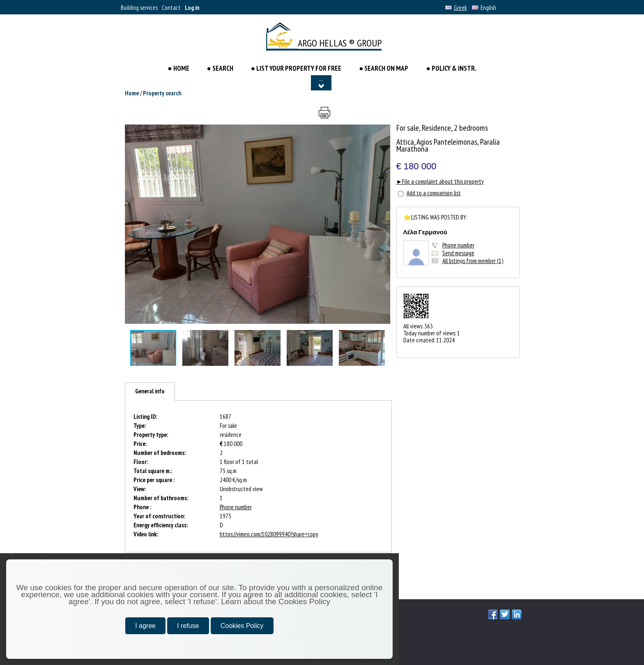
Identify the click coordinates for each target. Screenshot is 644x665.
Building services (139, 8)
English (484, 8)
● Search (220, 68)
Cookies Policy (242, 626)
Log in (192, 8)
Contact (171, 8)
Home (132, 93)
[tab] (150, 391)
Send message (458, 253)
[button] (383, 132)
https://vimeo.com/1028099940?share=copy (269, 534)
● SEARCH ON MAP (384, 68)
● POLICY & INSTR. (451, 68)
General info (150, 391)
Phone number (458, 245)
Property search (162, 93)
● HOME (179, 68)
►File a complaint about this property (440, 181)
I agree (145, 626)
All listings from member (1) (473, 261)
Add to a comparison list (434, 193)
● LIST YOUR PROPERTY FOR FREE (296, 68)
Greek (456, 8)
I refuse (188, 626)
